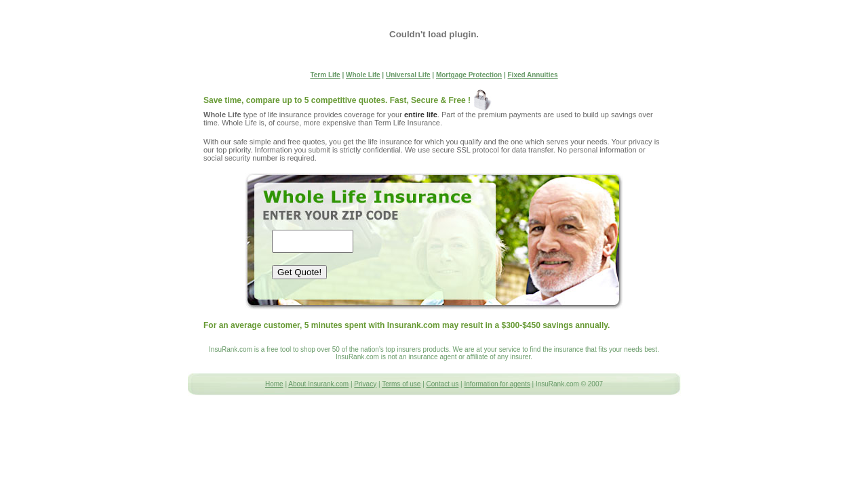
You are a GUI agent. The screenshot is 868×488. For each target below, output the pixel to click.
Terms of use (401, 384)
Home (274, 384)
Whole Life (363, 75)
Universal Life (408, 75)
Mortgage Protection (469, 75)
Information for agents (497, 384)
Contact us (443, 384)
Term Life (325, 75)
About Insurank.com (318, 384)
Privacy (365, 384)
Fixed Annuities (533, 75)
